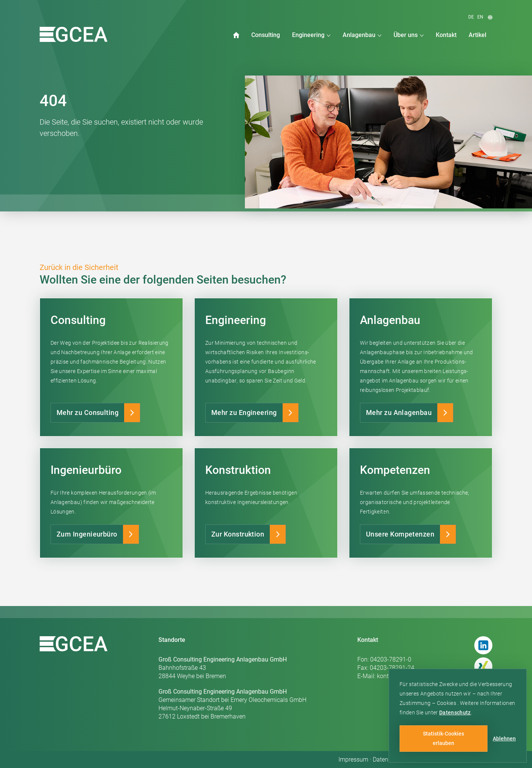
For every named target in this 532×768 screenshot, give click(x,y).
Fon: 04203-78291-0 (384, 659)
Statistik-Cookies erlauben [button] (444, 738)
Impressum (353, 760)
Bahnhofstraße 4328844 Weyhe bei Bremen (223, 668)
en (480, 17)
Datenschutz (455, 712)
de (471, 17)
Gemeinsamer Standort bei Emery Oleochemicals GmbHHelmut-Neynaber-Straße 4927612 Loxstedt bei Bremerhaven (232, 704)
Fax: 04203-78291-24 (386, 668)
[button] (311, 35)
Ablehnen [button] (504, 739)
